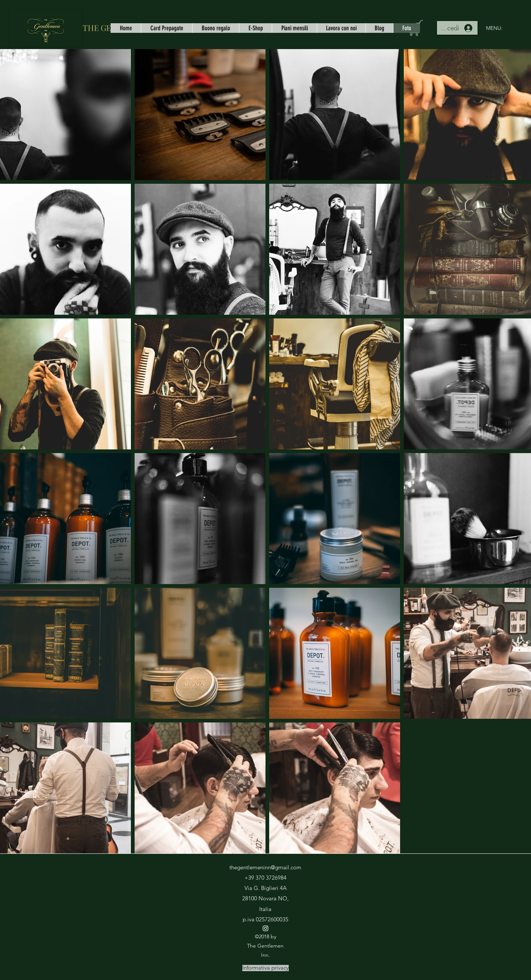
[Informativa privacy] (265, 968)
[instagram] (265, 928)
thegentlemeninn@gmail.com (265, 867)
